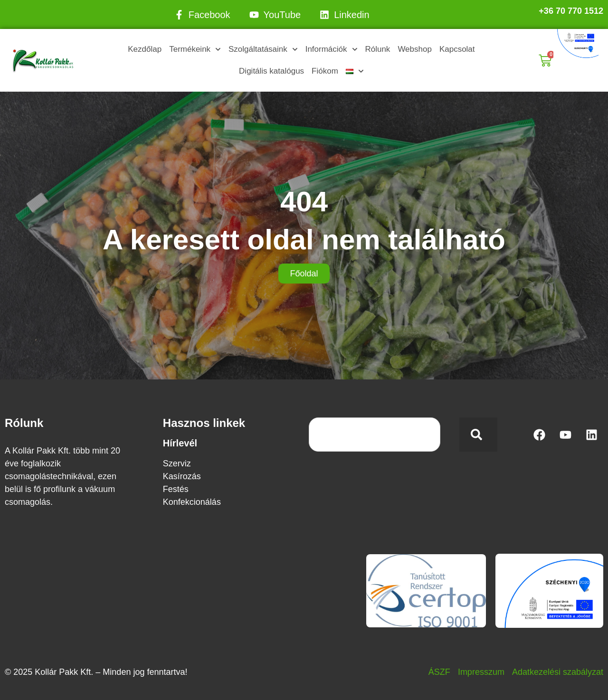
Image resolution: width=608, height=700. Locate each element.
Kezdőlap (145, 49)
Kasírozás (182, 476)
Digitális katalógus (271, 71)
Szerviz (177, 464)
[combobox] (375, 435)
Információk (332, 49)
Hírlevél (180, 443)
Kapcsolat (457, 49)
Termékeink (195, 49)
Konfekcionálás (192, 502)
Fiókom (325, 71)
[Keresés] (478, 435)
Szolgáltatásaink (263, 49)
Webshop (415, 49)
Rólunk (377, 49)
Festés (176, 489)
